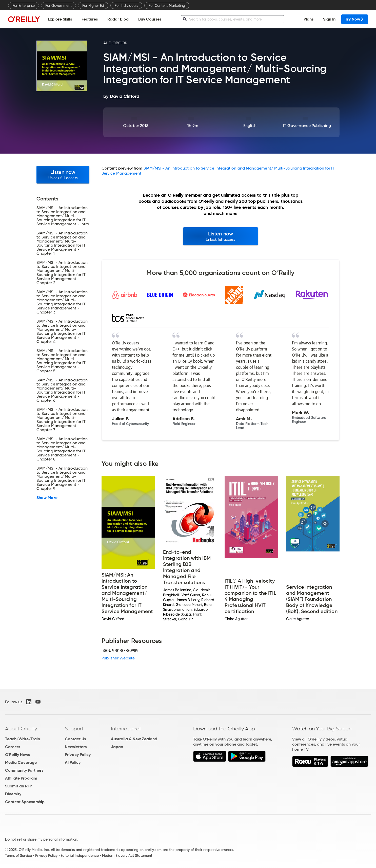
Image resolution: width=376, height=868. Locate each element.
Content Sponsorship (25, 802)
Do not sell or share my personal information (41, 839)
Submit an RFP (18, 786)
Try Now (355, 19)
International (126, 729)
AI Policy (73, 762)
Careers (13, 747)
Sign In (329, 19)
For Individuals (126, 6)
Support (74, 729)
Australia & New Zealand (134, 739)
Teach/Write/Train (23, 739)
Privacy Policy (78, 755)
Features (90, 19)
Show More (47, 498)
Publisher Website (118, 658)
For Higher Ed (93, 6)
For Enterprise (24, 6)
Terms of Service (18, 856)
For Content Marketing (167, 6)
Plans (309, 19)
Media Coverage (21, 762)
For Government (58, 6)
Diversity (13, 794)
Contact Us (75, 739)
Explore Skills (60, 19)
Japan (117, 747)
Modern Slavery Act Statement (127, 856)
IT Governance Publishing (307, 126)
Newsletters (76, 747)
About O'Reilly (21, 729)
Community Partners (24, 770)
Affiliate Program (21, 778)
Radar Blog (118, 19)
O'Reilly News (17, 755)
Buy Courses (150, 19)
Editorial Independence (80, 856)
